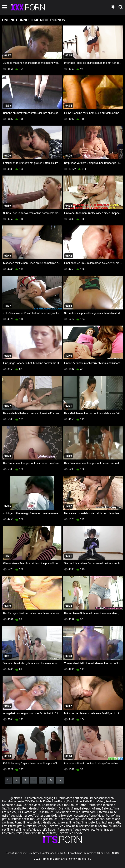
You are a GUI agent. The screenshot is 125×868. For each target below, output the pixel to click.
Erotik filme (74, 801)
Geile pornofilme (90, 808)
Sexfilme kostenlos (88, 822)
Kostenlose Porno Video (89, 816)
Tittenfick (103, 812)
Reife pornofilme (26, 833)
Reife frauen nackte (70, 833)
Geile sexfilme (110, 808)
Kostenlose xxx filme (55, 805)
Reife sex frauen (101, 826)
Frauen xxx (9, 812)
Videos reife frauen (44, 830)
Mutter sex (25, 816)
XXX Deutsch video (28, 805)
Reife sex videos (69, 819)
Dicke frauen (46, 812)
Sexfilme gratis (12, 808)
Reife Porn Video (94, 801)
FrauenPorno (78, 805)
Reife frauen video (59, 826)
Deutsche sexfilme (22, 819)
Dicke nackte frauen (67, 812)
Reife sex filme (47, 833)
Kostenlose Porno (55, 801)
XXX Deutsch (33, 801)
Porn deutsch (31, 808)
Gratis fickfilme (68, 808)
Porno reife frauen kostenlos (76, 830)
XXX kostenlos (27, 812)
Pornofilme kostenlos (101, 805)
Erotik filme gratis (13, 826)
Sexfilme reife (22, 830)
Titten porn (89, 812)
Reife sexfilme (81, 826)
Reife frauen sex (36, 826)
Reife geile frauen (46, 819)
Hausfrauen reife (13, 801)
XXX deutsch (49, 808)
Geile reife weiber (62, 816)
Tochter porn (42, 816)
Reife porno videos (92, 819)
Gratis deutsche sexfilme (59, 822)
